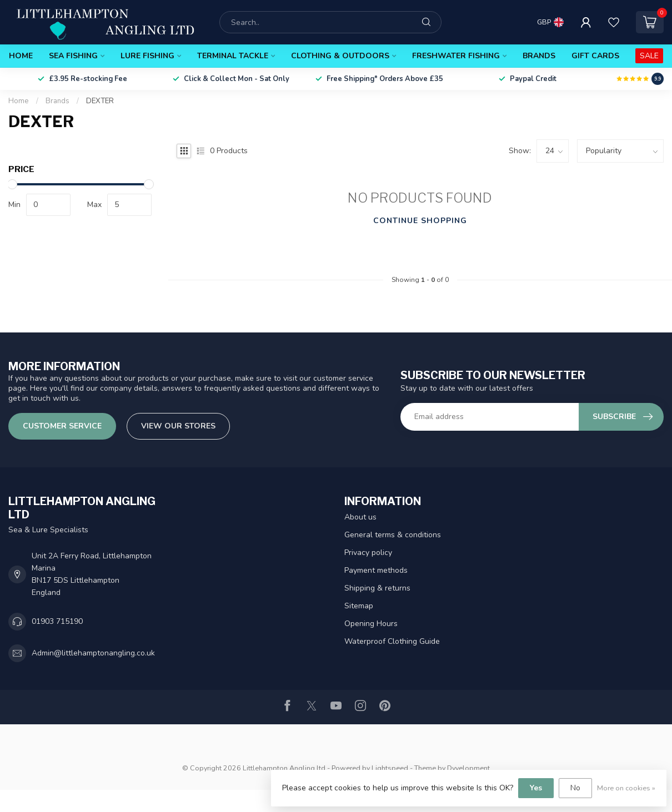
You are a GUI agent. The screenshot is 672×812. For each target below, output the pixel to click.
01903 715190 (57, 621)
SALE (649, 56)
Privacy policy (368, 553)
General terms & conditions (393, 535)
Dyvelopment (468, 768)
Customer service (62, 426)
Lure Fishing (147, 56)
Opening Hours (371, 624)
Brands (539, 56)
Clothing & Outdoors (340, 56)
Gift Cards (595, 56)
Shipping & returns (377, 588)
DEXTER (100, 101)
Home (21, 56)
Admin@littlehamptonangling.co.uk (93, 653)
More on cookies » (626, 788)
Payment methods (376, 570)
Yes (536, 788)
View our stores (178, 426)
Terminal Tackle (233, 56)
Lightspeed (390, 768)
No (575, 788)
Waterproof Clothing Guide (392, 641)
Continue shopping (420, 221)
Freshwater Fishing (456, 56)
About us (360, 517)
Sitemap (359, 606)
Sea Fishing (73, 56)
